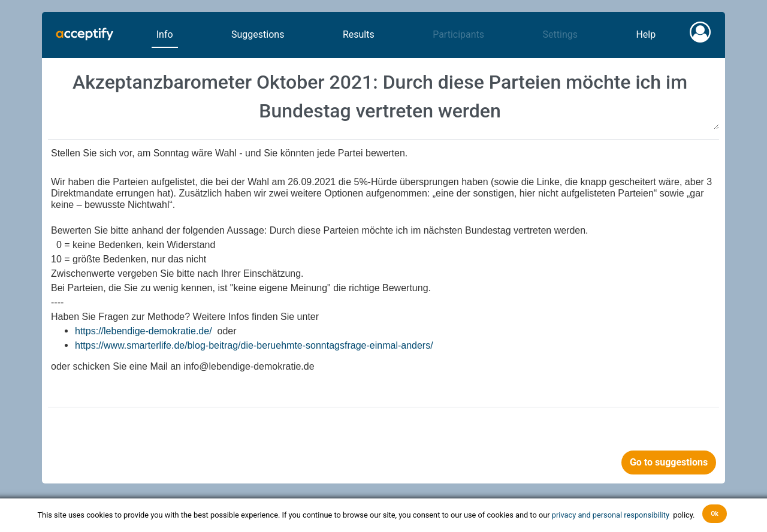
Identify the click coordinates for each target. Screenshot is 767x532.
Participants (458, 34)
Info (165, 34)
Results (359, 34)
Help (646, 34)
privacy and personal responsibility (612, 514)
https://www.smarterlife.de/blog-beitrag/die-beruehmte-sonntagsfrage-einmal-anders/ (254, 345)
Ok (715, 514)
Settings (560, 34)
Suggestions (258, 34)
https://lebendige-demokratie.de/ (144, 331)
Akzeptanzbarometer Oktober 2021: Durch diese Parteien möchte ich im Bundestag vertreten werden (383, 97)
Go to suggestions (669, 462)
